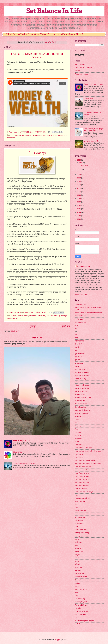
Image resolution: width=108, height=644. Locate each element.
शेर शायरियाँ (78, 344)
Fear (76, 429)
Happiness (79, 445)
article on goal (80, 369)
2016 (79, 205)
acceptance (79, 363)
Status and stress (81, 589)
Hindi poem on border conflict (85, 460)
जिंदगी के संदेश (37, 338)
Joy (76, 504)
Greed (77, 442)
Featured (78, 432)
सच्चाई (77, 347)
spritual (77, 583)
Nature (77, 545)
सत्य (76, 350)
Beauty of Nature (81, 404)
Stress (77, 592)
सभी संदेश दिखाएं (50, 42)
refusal (77, 564)
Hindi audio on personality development (28, 135)
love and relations (81, 530)
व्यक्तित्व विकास (79, 341)
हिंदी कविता (78, 357)
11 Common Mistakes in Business (25, 463)
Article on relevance (82, 385)
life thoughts (79, 523)
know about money (53, 316)
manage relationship (82, 533)
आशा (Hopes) (79, 319)
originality (78, 548)
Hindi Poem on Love (82, 473)
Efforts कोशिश (18, 452)
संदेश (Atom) (15, 331)
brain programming (81, 413)
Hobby (77, 495)
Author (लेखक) (80, 65)
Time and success (81, 611)
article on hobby (80, 379)
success (78, 596)
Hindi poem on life (81, 470)
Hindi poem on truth (82, 482)
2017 (79, 202)
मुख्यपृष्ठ (33, 326)
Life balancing (80, 517)
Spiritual (78, 580)
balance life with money (38, 316)
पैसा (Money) (37, 153)
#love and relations (81, 316)
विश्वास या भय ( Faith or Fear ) (23, 441)
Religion (78, 570)
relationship (79, 567)
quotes (77, 561)
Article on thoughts (81, 391)
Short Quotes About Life (83, 68)
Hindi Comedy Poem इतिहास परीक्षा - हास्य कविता (94, 130)
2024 (79, 178)
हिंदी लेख (77, 360)
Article (77, 366)
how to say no (80, 501)
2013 (79, 216)
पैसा (12, 135)
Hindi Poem (79, 457)
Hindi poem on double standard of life (88, 464)
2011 (79, 219)
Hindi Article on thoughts (83, 448)
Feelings (78, 435)
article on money (23, 316)
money (61, 135)
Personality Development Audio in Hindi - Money (37, 55)
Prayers (78, 555)
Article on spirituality (82, 388)
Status (77, 586)
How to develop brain (82, 498)
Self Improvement (81, 577)
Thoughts (78, 608)
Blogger (57, 640)
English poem (80, 426)
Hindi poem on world (82, 489)
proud (77, 558)
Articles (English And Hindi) (68, 34)
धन (12, 316)
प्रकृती (76, 338)
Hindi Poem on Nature (83, 476)
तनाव (76, 325)
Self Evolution (80, 574)
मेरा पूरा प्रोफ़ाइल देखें (81, 295)
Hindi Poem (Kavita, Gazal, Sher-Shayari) (28, 34)
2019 (79, 195)
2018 (79, 199)
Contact (78, 71)
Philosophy (79, 552)
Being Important (80, 407)
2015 (79, 209)
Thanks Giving (80, 599)
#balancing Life (80, 304)
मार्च (81, 170)
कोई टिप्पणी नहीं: (41, 132)
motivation (78, 542)
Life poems (79, 520)
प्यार (76, 335)
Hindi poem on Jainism (83, 467)
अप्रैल (81, 163)
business (78, 416)
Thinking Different (81, 605)
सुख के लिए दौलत (80, 354)
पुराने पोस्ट (66, 326)
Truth (77, 618)
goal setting (79, 438)
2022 (79, 185)
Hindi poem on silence (83, 479)
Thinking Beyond (81, 602)
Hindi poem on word (82, 486)
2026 (79, 160)
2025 (79, 175)
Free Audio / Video (81, 74)
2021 (79, 188)
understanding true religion (84, 621)
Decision (78, 420)
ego (76, 423)
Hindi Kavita (79, 454)
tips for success (80, 614)
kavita (77, 508)
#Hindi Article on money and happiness (89, 313)
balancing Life (80, 401)
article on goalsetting (82, 376)
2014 (79, 212)
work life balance (81, 624)
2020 (79, 192)
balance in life (80, 394)
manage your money (50, 135)
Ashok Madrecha (83, 266)
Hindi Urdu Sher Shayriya (84, 492)
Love (76, 526)
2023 (79, 181)
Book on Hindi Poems (82, 410)
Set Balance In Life (54, 11)
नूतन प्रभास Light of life (91, 141)
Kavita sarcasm (80, 511)
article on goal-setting (82, 372)
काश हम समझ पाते (80, 322)
